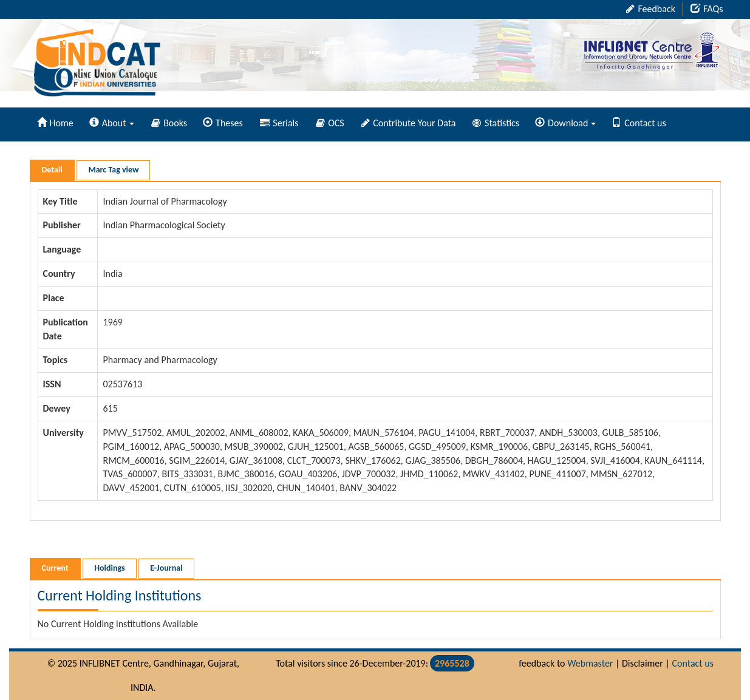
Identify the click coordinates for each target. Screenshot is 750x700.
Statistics (496, 123)
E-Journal (166, 568)
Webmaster (590, 663)
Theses (223, 123)
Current (55, 568)
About (112, 123)
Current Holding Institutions (120, 595)
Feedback (651, 9)
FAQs (707, 9)
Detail (52, 170)
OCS (330, 123)
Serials (279, 123)
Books (169, 123)
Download (565, 123)
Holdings (109, 568)
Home (55, 123)
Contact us (639, 123)
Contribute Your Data (409, 123)
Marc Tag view (113, 170)
